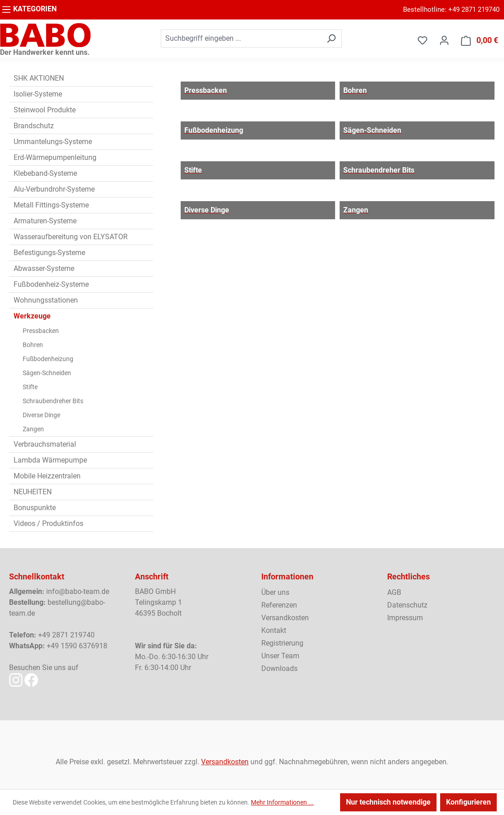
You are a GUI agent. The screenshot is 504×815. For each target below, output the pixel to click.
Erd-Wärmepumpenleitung (55, 157)
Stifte (30, 387)
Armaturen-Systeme (45, 221)
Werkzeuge (32, 316)
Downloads (279, 668)
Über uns (275, 592)
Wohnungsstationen (46, 300)
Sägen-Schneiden (47, 373)
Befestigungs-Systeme (49, 253)
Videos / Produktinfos (48, 523)
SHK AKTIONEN (39, 78)
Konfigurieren (468, 802)
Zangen (33, 429)
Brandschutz (34, 126)
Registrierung (282, 643)
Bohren (33, 345)
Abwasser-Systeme (44, 268)
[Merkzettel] (422, 40)
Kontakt (274, 630)
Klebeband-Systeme (45, 173)
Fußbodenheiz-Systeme (51, 284)
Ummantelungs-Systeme (53, 142)
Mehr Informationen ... (282, 802)
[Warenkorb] (480, 41)
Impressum (405, 618)
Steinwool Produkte (45, 110)
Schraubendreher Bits (53, 401)
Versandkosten (285, 618)
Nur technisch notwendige (388, 802)
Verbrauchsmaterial (45, 444)
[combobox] (241, 39)
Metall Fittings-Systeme (51, 205)
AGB (394, 592)
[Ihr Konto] (444, 40)
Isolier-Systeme (38, 94)
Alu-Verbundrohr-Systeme (54, 189)
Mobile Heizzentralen (47, 476)
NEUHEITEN (33, 492)
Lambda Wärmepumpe (50, 460)
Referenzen (279, 605)
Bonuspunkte (35, 508)
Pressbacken (41, 331)
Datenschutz (407, 605)
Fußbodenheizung (48, 359)
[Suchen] (331, 39)
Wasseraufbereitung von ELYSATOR (71, 237)
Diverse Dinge (41, 415)
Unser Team (280, 656)
